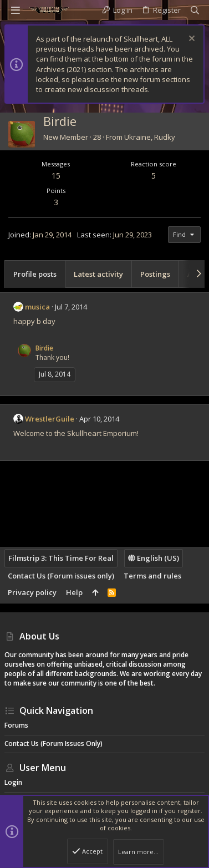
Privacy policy (32, 592)
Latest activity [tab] (98, 274)
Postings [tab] (155, 274)
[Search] (195, 10)
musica (37, 307)
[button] (16, 10)
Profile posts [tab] (35, 274)
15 (56, 176)
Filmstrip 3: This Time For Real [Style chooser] (61, 558)
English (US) (154, 558)
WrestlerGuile (50, 419)
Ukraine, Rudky (150, 137)
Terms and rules (152, 576)
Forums (16, 725)
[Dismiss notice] (190, 40)
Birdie (44, 348)
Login (13, 782)
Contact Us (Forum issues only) (61, 576)
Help (74, 592)
